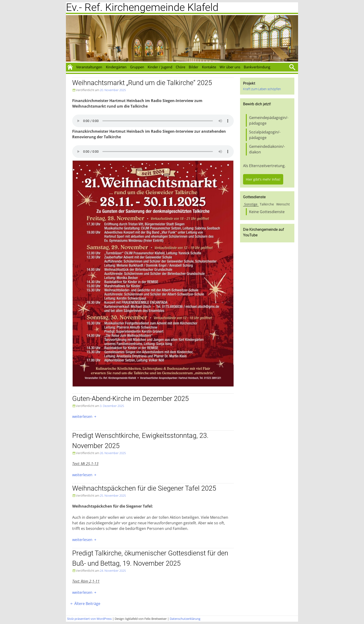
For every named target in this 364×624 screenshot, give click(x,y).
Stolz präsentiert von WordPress (89, 619)
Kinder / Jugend (160, 67)
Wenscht (283, 204)
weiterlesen (85, 416)
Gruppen (137, 67)
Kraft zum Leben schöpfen (262, 89)
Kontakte (209, 67)
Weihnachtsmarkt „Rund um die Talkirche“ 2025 (142, 83)
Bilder (193, 67)
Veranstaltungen (89, 67)
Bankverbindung (257, 67)
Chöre (180, 67)
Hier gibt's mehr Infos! (263, 179)
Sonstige (251, 204)
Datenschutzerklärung (185, 619)
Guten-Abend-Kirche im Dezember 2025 (130, 399)
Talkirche (267, 204)
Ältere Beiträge (85, 604)
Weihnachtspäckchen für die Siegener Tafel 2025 (144, 488)
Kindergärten (116, 67)
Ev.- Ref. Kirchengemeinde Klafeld (142, 7)
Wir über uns (230, 67)
